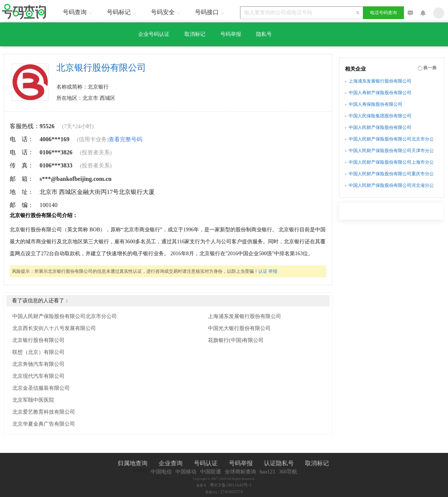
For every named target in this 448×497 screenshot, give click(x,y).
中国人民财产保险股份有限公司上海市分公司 (391, 163)
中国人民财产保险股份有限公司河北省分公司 (391, 186)
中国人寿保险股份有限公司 (376, 104)
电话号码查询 (383, 13)
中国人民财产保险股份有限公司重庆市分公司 (391, 175)
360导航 (288, 472)
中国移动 (186, 472)
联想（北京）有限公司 (38, 352)
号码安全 (167, 12)
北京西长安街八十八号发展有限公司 (54, 328)
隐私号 (264, 34)
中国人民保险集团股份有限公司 (380, 116)
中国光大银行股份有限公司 (239, 328)
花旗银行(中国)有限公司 (236, 340)
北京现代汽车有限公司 (38, 376)
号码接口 (211, 12)
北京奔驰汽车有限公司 (38, 364)
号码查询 (78, 12)
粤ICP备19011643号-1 (231, 485)
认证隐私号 (279, 463)
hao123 (267, 472)
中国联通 (211, 472)
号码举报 (231, 34)
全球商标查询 (240, 472)
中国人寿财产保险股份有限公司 (380, 93)
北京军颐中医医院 (33, 400)
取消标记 (195, 34)
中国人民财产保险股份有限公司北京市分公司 (65, 316)
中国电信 (161, 472)
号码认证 (206, 463)
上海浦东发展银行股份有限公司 (245, 316)
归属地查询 (133, 463)
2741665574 (231, 492)
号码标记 (122, 12)
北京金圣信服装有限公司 (41, 388)
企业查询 (171, 463)
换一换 (430, 68)
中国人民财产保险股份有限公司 (380, 127)
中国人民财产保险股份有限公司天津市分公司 (391, 151)
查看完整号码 (125, 139)
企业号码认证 (154, 34)
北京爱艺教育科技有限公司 (44, 412)
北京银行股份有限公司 (38, 340)
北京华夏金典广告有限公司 (44, 424)
